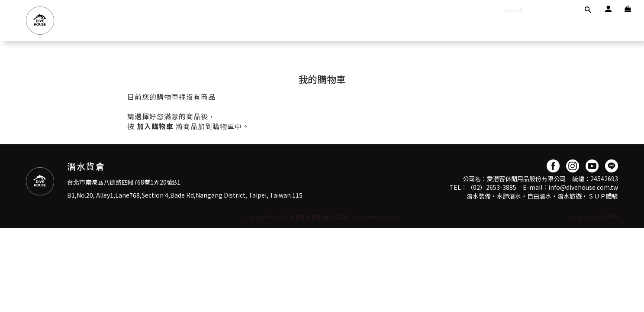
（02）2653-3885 (492, 187)
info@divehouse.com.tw (583, 187)
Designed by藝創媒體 (593, 216)
